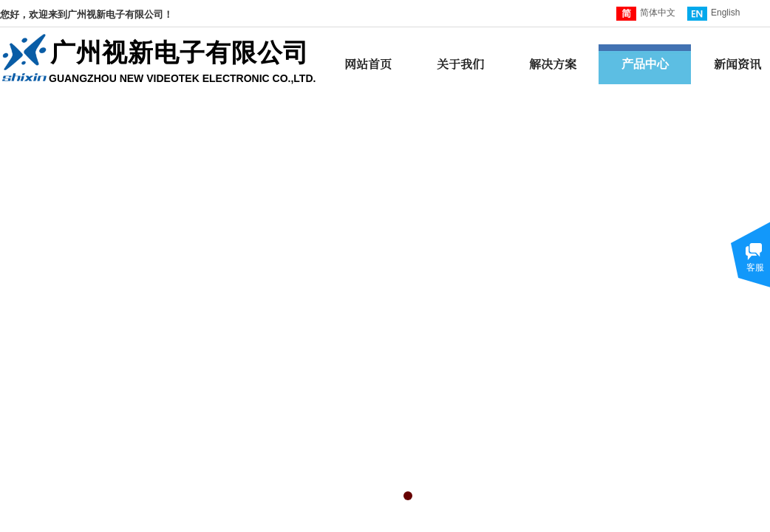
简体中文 (646, 14)
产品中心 (645, 64)
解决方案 (553, 64)
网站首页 (368, 64)
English (713, 14)
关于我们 (460, 64)
